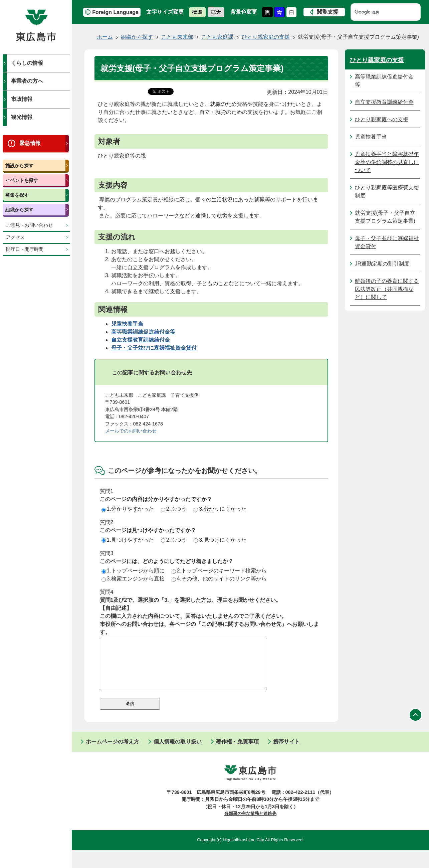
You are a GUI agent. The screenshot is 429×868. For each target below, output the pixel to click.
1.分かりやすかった (128, 509)
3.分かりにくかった (220, 509)
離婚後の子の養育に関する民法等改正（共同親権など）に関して (387, 289)
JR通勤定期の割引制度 (382, 264)
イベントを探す (22, 180)
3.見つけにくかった (220, 540)
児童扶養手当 (371, 137)
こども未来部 (177, 37)
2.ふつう (174, 509)
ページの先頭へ (416, 725)
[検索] (379, 12)
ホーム (105, 37)
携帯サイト (286, 752)
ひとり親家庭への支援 (382, 119)
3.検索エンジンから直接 (133, 579)
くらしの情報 (27, 63)
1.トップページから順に (133, 571)
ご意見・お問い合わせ (29, 225)
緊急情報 (30, 143)
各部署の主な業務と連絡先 (250, 823)
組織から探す (19, 210)
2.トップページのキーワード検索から (219, 571)
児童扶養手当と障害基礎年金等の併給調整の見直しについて (387, 162)
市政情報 (22, 99)
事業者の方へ (27, 81)
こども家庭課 (217, 37)
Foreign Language (115, 12)
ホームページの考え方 (113, 752)
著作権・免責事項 (237, 752)
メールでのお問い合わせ (131, 431)
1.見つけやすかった (128, 540)
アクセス (15, 237)
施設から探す (19, 166)
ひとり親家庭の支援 (266, 37)
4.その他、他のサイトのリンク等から (219, 579)
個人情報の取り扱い (178, 752)
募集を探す (17, 195)
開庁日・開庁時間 (25, 249)
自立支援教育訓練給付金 (384, 102)
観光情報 (22, 117)
